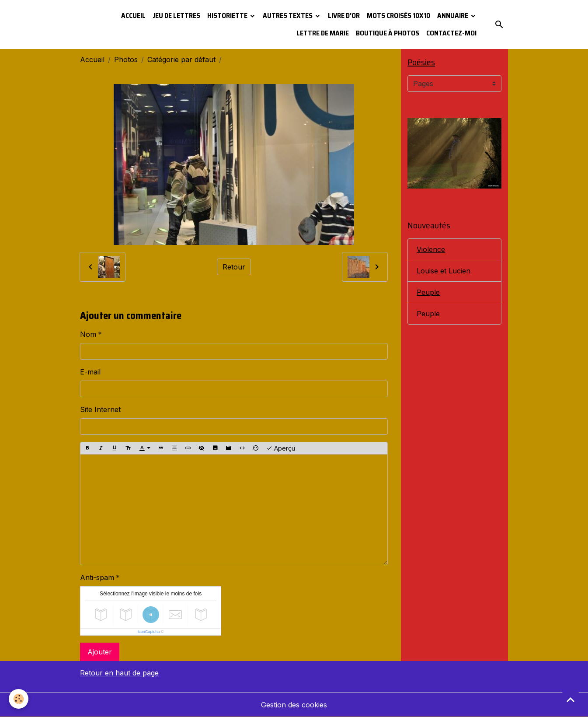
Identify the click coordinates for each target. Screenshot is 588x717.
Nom (88, 334)
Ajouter (100, 652)
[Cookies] (19, 699)
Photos (126, 59)
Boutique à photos (388, 33)
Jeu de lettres (176, 16)
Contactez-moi (451, 33)
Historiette (228, 16)
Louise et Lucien (444, 271)
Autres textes (288, 16)
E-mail (90, 372)
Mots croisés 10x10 (398, 16)
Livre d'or (344, 16)
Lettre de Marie (323, 33)
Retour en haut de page (119, 673)
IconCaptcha (149, 632)
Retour (234, 267)
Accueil (133, 16)
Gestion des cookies (294, 705)
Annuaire (453, 16)
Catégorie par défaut (181, 59)
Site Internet (100, 409)
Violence (431, 249)
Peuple (428, 292)
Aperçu (281, 448)
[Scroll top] (571, 700)
